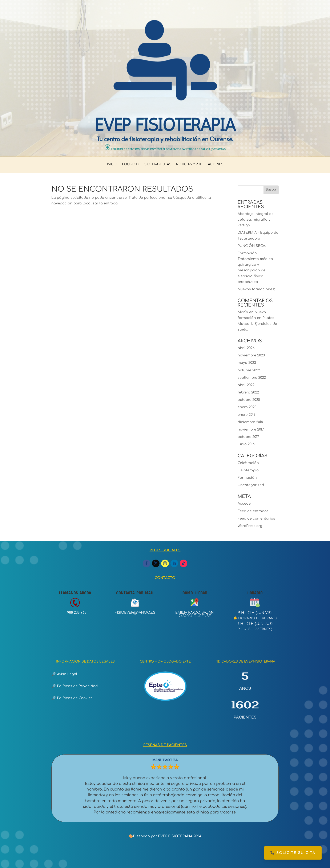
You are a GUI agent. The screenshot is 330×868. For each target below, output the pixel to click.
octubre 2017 (248, 437)
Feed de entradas (253, 511)
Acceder (245, 504)
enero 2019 (247, 415)
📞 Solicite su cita (293, 853)
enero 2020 (247, 407)
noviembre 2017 (251, 429)
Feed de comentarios (256, 519)
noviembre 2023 (251, 355)
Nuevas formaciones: (256, 289)
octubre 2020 (249, 400)
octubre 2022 (249, 370)
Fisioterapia (248, 470)
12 (185, 813)
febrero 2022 (248, 392)
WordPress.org (250, 526)
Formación (247, 478)
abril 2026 (246, 348)
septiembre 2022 (252, 378)
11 (181, 813)
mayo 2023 (247, 363)
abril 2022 (246, 385)
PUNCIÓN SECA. (252, 246)
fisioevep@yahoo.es (135, 613)
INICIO (112, 165)
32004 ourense (197, 616)
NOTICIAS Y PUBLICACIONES (200, 165)
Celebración (248, 463)
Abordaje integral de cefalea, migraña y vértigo (256, 220)
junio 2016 (246, 444)
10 (178, 813)
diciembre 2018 (250, 422)
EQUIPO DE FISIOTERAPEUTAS (147, 165)
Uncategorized (251, 485)
